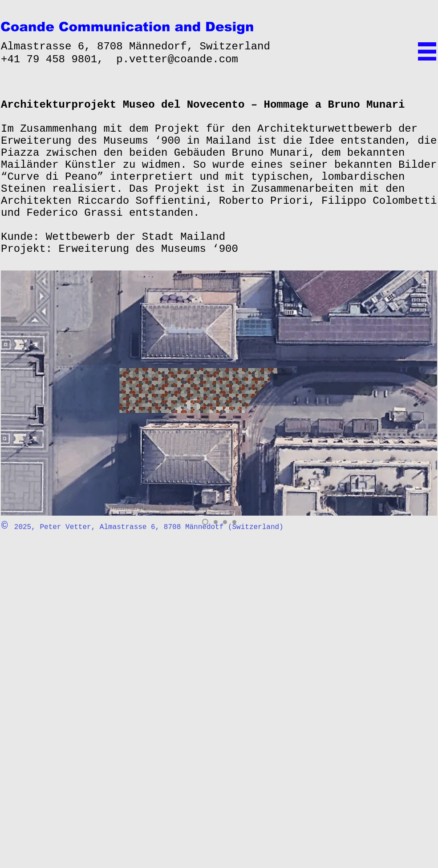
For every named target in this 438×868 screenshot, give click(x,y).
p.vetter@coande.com (177, 59)
